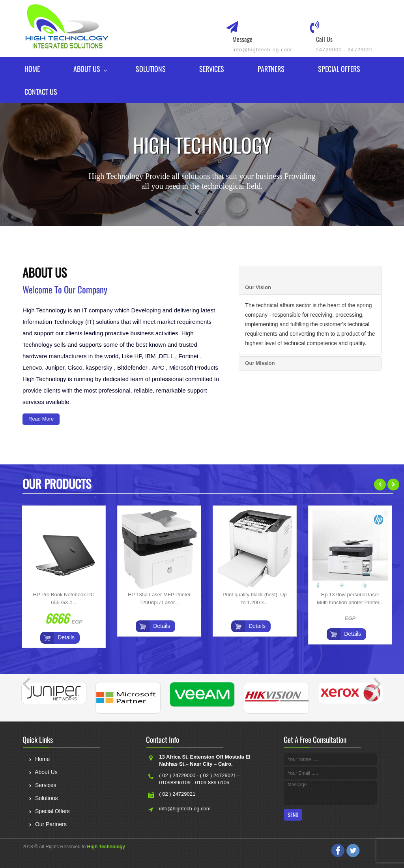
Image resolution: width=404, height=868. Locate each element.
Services (212, 69)
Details (66, 637)
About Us (87, 69)
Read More (41, 419)
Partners (271, 69)
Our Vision (258, 287)
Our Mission (260, 363)
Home (32, 69)
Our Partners (48, 825)
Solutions (151, 69)
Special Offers (339, 69)
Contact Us (41, 92)
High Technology (106, 847)
